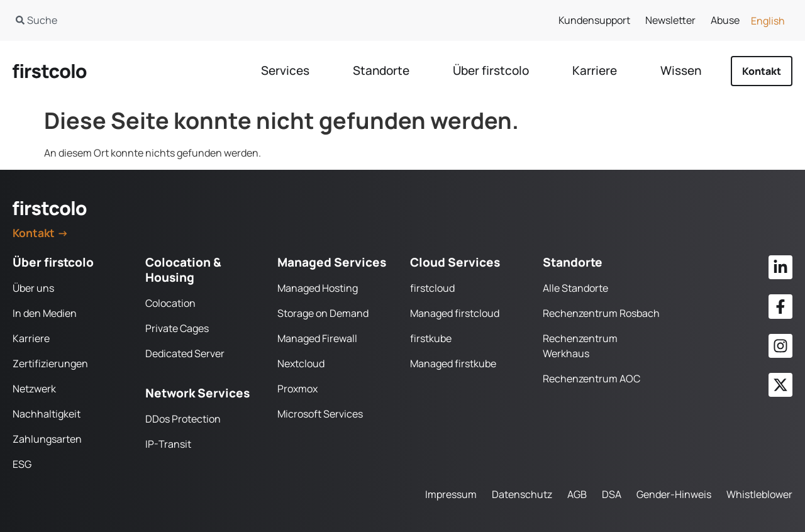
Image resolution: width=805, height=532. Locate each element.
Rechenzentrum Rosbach (601, 313)
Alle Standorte (575, 288)
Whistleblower (759, 494)
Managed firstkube (453, 363)
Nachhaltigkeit (47, 414)
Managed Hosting (318, 288)
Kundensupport (594, 20)
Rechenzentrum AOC (591, 379)
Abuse (725, 20)
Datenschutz (522, 494)
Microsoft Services (320, 414)
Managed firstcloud (455, 313)
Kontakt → (41, 233)
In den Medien (45, 313)
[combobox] (194, 20)
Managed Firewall (317, 338)
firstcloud (432, 288)
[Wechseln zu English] (768, 20)
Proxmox (297, 389)
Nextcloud (301, 363)
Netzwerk (34, 389)
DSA (612, 494)
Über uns (33, 288)
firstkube (431, 338)
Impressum (451, 494)
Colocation (170, 303)
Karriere (31, 338)
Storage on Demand (323, 313)
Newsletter (670, 20)
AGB (577, 494)
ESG (22, 464)
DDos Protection (183, 419)
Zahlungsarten (47, 439)
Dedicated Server (185, 353)
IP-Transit (168, 444)
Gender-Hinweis (674, 494)
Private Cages (177, 328)
